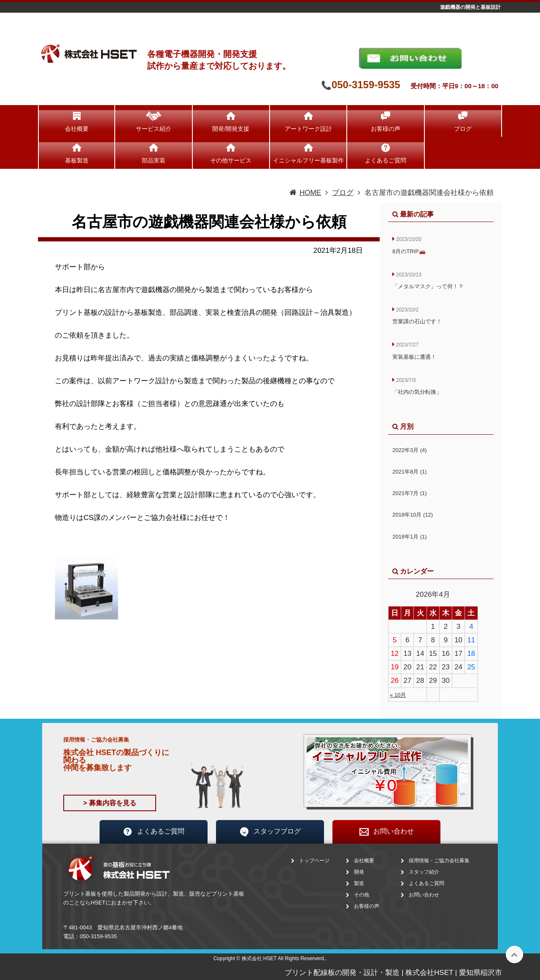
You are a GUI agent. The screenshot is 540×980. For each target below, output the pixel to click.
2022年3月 (410, 450)
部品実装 (154, 160)
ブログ (463, 129)
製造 (359, 883)
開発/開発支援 (231, 129)
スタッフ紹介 (424, 872)
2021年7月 (410, 493)
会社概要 (77, 129)
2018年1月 (410, 537)
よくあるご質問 (386, 160)
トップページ (314, 861)
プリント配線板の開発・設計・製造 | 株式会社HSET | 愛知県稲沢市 (393, 973)
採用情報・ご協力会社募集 (439, 861)
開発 (359, 872)
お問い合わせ (386, 832)
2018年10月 (413, 515)
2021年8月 (410, 472)
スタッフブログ (270, 832)
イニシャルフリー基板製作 (308, 160)
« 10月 (398, 695)
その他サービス (231, 160)
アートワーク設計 (308, 129)
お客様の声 (386, 129)
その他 (362, 895)
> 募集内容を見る (110, 803)
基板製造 (77, 160)
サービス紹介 (154, 129)
